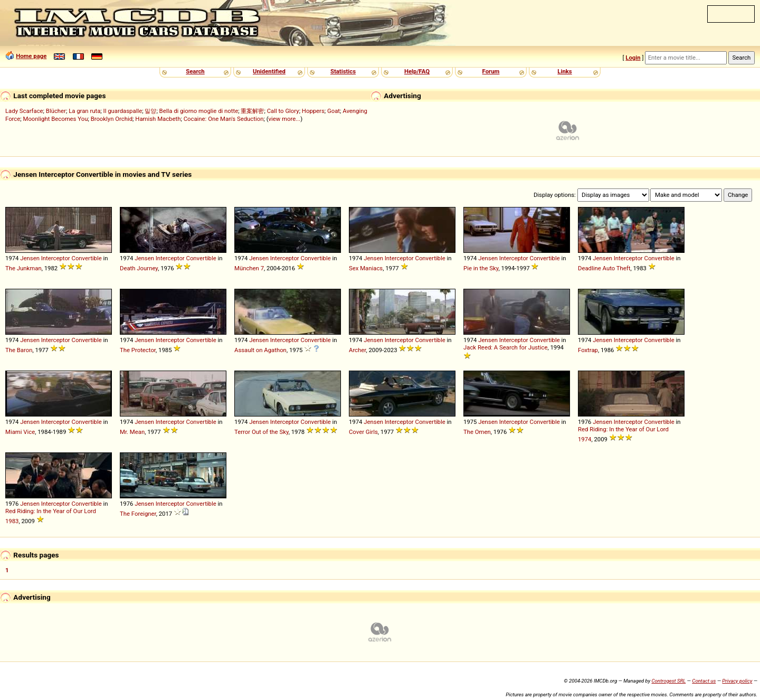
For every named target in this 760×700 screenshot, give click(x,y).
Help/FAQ (417, 71)
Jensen (30, 258)
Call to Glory (283, 111)
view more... (285, 119)
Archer (357, 350)
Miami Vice (20, 432)
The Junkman (23, 268)
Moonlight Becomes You (56, 119)
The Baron (19, 350)
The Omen (477, 432)
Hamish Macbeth (158, 119)
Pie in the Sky (481, 268)
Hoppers (313, 111)
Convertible (87, 258)
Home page (31, 56)
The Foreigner (138, 514)
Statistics (343, 71)
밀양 (150, 111)
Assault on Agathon (260, 350)
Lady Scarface (24, 111)
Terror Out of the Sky (262, 432)
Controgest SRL (668, 681)
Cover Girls (363, 432)
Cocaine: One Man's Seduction (224, 119)
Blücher (56, 111)
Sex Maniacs (366, 268)
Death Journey (139, 268)
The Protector (138, 350)
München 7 (249, 268)
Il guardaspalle (123, 111)
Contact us (704, 681)
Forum (491, 71)
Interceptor (56, 258)
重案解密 (252, 111)
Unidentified (269, 71)
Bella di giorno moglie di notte (199, 111)
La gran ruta (84, 111)
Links (564, 71)
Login (633, 58)
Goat (334, 111)
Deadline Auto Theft (604, 268)
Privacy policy (737, 681)
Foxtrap (588, 350)
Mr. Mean (132, 432)
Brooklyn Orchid (112, 119)
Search (195, 71)
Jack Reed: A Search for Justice (505, 347)
